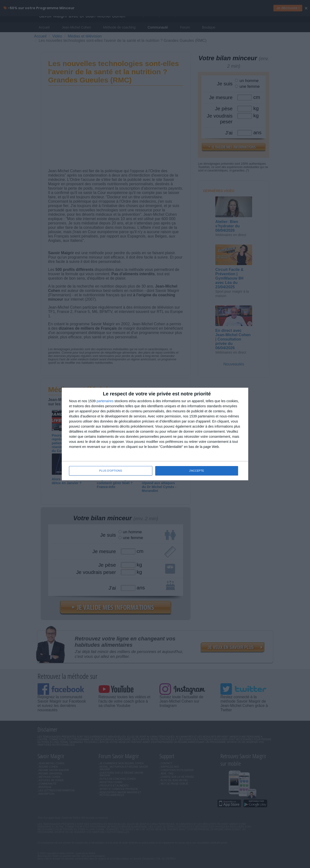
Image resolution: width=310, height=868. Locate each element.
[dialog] (155, 434)
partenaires (105, 401)
